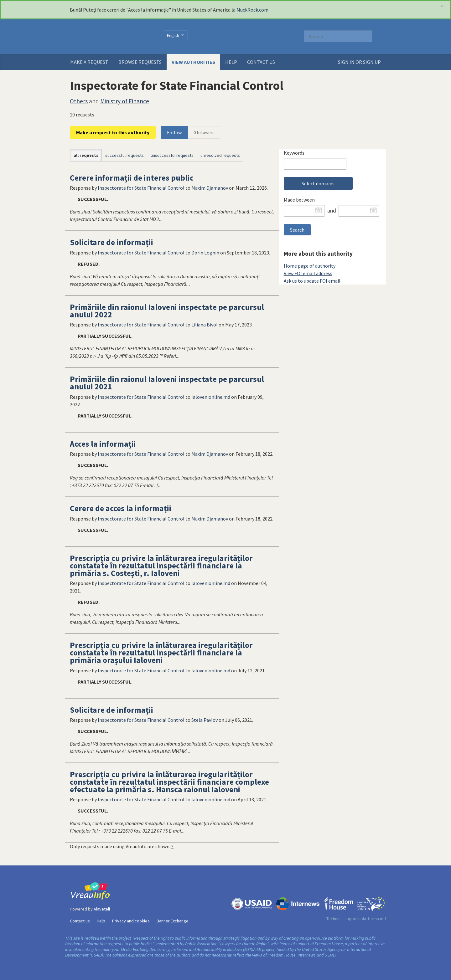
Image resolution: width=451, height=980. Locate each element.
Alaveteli (102, 909)
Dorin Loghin (205, 253)
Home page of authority (310, 266)
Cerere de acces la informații (121, 508)
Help (231, 62)
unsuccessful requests (172, 155)
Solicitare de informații (111, 242)
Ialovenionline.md (211, 397)
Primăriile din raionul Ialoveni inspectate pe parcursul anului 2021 (167, 383)
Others (79, 101)
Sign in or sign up (359, 62)
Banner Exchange (173, 921)
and (332, 211)
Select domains (318, 183)
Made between (299, 200)
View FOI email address (308, 273)
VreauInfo (113, 37)
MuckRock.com (252, 10)
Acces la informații (103, 444)
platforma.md (373, 919)
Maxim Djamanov (210, 188)
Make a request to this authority (113, 132)
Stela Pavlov (205, 720)
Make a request (89, 62)
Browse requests (140, 62)
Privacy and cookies (131, 921)
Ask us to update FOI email (312, 281)
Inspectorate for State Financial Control (141, 188)
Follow (174, 132)
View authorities (193, 62)
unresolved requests (220, 155)
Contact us (261, 62)
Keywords (294, 153)
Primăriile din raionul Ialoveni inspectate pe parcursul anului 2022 (167, 311)
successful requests (124, 155)
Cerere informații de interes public (132, 178)
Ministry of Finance (125, 101)
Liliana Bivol (205, 325)
